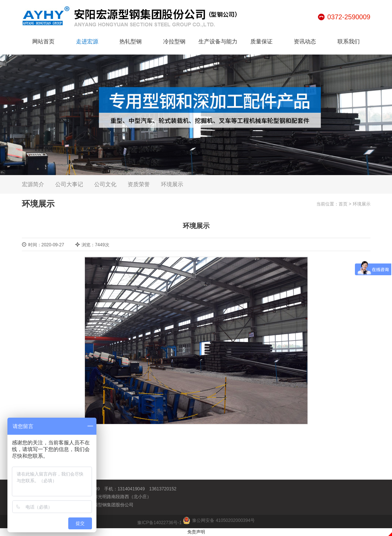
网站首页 (43, 41)
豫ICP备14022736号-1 (159, 523)
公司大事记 (69, 184)
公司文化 (105, 184)
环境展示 (172, 184)
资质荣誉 (139, 184)
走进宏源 (87, 41)
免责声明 (196, 532)
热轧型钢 (131, 41)
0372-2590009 (349, 17)
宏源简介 (33, 184)
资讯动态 (305, 41)
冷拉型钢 (174, 41)
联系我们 (349, 41)
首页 (343, 204)
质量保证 (261, 41)
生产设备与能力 (218, 41)
